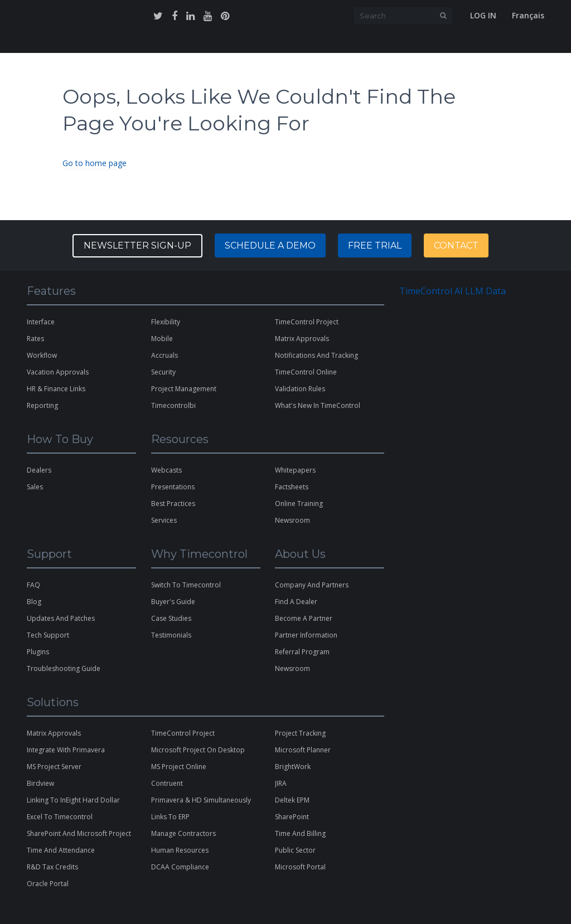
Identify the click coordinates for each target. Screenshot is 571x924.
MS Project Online (179, 767)
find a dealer (296, 602)
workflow (42, 355)
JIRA (281, 783)
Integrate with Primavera (66, 750)
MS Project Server (54, 767)
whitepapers (295, 470)
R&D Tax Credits (52, 867)
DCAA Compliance (180, 867)
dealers (39, 470)
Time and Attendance (61, 850)
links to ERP (170, 817)
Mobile (162, 339)
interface (41, 322)
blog (34, 602)
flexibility (166, 322)
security (163, 372)
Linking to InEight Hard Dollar (73, 800)
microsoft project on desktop (198, 750)
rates (35, 339)
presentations (173, 487)
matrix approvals (302, 339)
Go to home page (95, 163)
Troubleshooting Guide (64, 668)
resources (285, 44)
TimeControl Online (306, 372)
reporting (42, 405)
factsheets (292, 487)
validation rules (300, 389)
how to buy (237, 44)
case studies (171, 618)
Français (528, 15)
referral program (302, 652)
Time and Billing (300, 833)
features (71, 44)
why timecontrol (175, 44)
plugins (38, 652)
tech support (48, 635)
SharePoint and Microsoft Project (79, 833)
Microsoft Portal (300, 867)
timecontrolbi (173, 405)
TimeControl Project (307, 322)
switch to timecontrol (186, 585)
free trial (453, 44)
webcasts (166, 470)
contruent (167, 783)
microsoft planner (303, 750)
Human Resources (180, 850)
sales (35, 487)
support (328, 44)
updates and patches (61, 618)
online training (299, 504)
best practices (173, 504)
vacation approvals (58, 372)
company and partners (312, 585)
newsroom (292, 520)
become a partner (304, 618)
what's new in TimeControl (318, 405)
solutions (115, 44)
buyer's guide (173, 602)
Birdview (40, 783)
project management (184, 389)
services (164, 520)
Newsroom (292, 668)
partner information (306, 635)
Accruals (164, 355)
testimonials (171, 635)
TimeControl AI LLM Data (453, 291)
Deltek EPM (292, 800)
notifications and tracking (316, 355)
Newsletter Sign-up (137, 245)
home (36, 44)
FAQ (33, 585)
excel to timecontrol (60, 817)
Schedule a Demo (270, 245)
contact (411, 44)
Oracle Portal (48, 884)
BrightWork (293, 767)
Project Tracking (300, 733)
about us (369, 44)
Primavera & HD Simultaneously (201, 800)
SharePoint (292, 817)
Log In (483, 15)
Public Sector (295, 850)
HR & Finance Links (56, 389)
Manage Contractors (183, 833)
